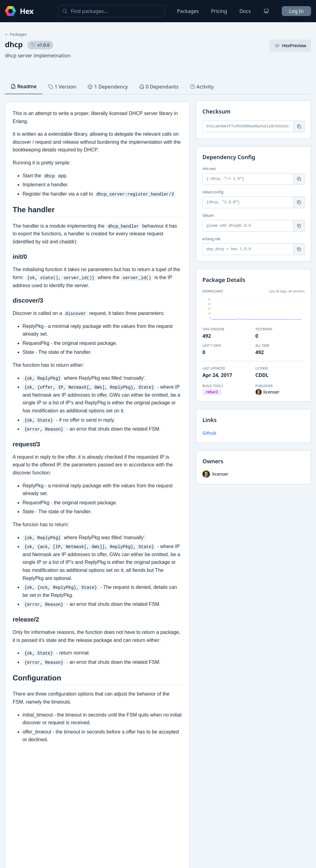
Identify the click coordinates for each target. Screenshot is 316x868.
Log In (296, 11)
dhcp (14, 44)
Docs (245, 11)
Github (209, 433)
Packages (188, 11)
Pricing (219, 11)
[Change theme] (266, 11)
